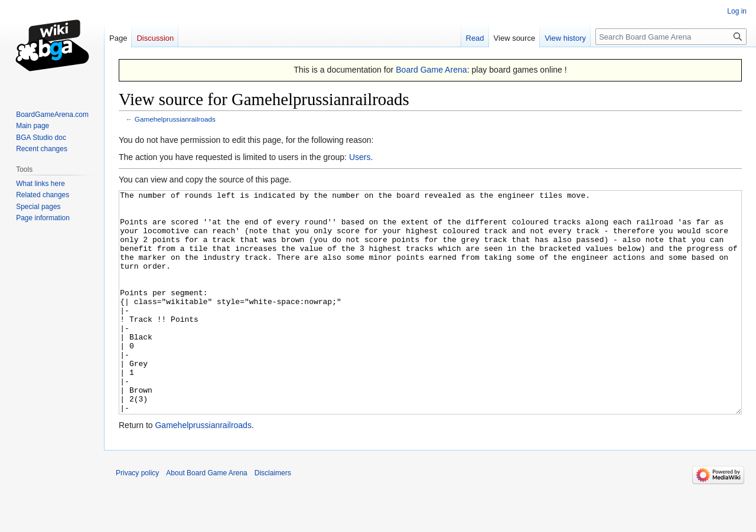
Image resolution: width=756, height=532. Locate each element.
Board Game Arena (431, 70)
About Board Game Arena (206, 517)
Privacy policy (137, 517)
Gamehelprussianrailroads (175, 119)
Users (360, 157)
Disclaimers (273, 517)
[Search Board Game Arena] (671, 37)
